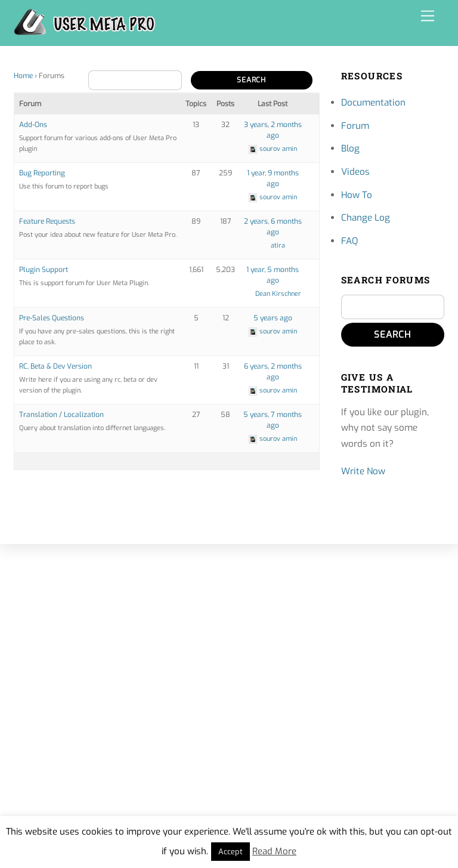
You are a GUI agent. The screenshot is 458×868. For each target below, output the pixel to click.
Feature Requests (47, 221)
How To (357, 195)
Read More (274, 851)
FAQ (349, 241)
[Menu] (428, 16)
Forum (355, 126)
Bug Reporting (42, 173)
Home (23, 76)
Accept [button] (230, 852)
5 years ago (273, 318)
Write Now (363, 471)
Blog (350, 149)
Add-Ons (33, 125)
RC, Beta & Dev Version (55, 366)
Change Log (366, 218)
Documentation (373, 103)
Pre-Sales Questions (52, 318)
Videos (355, 172)
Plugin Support (44, 270)
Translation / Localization (61, 415)
